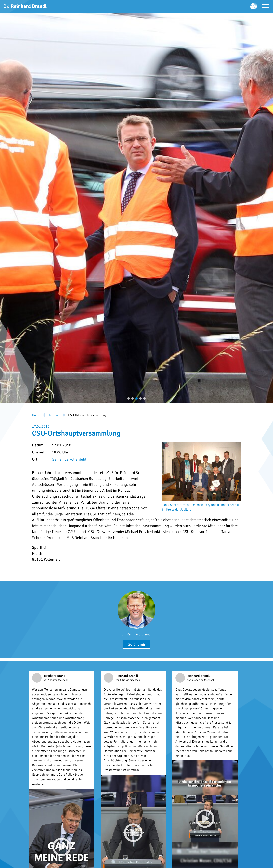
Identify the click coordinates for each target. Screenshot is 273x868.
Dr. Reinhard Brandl (136, 634)
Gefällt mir (136, 644)
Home (36, 415)
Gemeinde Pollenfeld (69, 459)
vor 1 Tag (49, 680)
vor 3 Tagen (194, 680)
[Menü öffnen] (265, 6)
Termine (54, 415)
